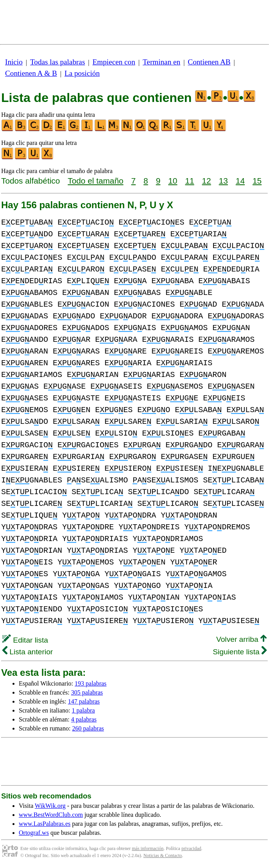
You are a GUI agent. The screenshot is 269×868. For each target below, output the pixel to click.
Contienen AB (209, 62)
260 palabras (88, 728)
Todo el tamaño (95, 181)
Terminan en (161, 62)
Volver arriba (241, 639)
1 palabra (83, 710)
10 (173, 181)
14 (240, 181)
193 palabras (91, 683)
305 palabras (87, 692)
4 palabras (84, 719)
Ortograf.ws (34, 833)
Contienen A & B (31, 73)
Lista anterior (28, 652)
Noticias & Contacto (163, 855)
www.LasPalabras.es (45, 824)
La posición (82, 73)
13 (223, 181)
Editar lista (25, 640)
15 (257, 181)
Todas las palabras (57, 62)
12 (207, 181)
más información (148, 848)
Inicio (14, 62)
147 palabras (84, 701)
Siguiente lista (240, 652)
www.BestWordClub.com (51, 815)
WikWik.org (50, 806)
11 (189, 181)
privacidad (191, 848)
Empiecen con (114, 62)
